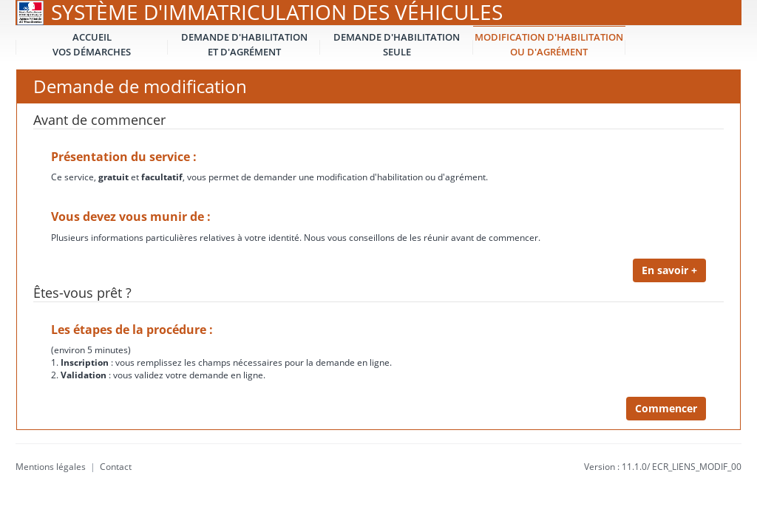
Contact (116, 467)
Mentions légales (51, 467)
